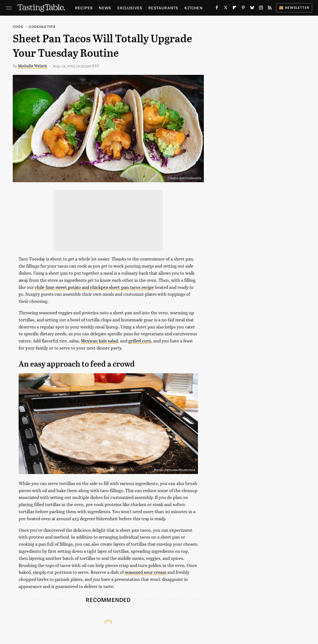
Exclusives (130, 8)
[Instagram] (261, 9)
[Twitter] (226, 9)
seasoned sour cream (146, 572)
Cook (18, 27)
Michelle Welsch (32, 66)
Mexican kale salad (99, 341)
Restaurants (163, 8)
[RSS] (270, 9)
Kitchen (193, 8)
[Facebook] (217, 9)
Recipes (84, 8)
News (105, 8)
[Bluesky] (252, 9)
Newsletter (294, 7)
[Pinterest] (243, 9)
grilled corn (140, 341)
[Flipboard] (234, 9)
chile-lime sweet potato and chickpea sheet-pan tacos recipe (94, 287)
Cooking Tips (42, 27)
